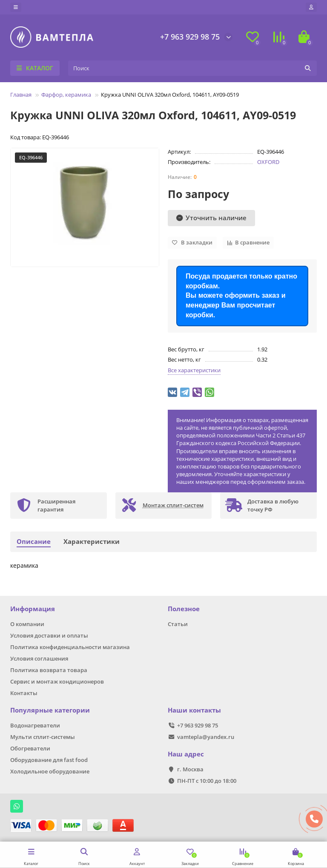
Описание (34, 542)
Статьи (178, 624)
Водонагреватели (35, 725)
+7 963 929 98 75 (190, 37)
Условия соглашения (39, 658)
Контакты (24, 693)
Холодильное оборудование (50, 771)
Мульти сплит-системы (43, 737)
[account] (311, 7)
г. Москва (190, 769)
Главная (21, 95)
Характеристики (92, 542)
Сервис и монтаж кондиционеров (57, 681)
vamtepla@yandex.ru (206, 737)
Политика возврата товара (49, 670)
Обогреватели (30, 748)
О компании (27, 624)
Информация (33, 609)
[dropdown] (16, 7)
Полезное (184, 609)
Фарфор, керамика (66, 95)
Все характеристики (194, 370)
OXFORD (268, 162)
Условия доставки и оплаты (49, 635)
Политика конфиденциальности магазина (70, 647)
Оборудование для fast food (49, 760)
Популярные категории (50, 710)
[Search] (192, 68)
